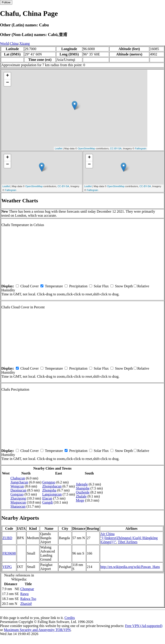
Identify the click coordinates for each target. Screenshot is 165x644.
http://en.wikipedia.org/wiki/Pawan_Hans (130, 567)
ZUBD (7, 538)
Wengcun (17, 486)
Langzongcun (52, 494)
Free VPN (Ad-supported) (144, 626)
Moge (80, 500)
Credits (70, 618)
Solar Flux (101, 286)
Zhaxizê (26, 604)
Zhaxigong (18, 498)
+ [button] (7, 76)
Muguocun (18, 502)
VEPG (7, 567)
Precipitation (78, 286)
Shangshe (83, 488)
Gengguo (49, 482)
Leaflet (59, 148)
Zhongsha (49, 490)
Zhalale (81, 496)
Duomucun (18, 490)
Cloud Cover (30, 286)
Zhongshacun (52, 486)
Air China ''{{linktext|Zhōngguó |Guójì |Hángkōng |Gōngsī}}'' (129, 538)
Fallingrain (141, 148)
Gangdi (48, 502)
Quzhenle (83, 492)
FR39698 (9, 553)
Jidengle (82, 484)
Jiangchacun (19, 482)
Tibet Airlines (128, 542)
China (14, 43)
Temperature (54, 286)
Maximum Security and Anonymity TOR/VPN (37, 630)
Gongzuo (17, 494)
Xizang (25, 43)
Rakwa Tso (28, 599)
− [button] (7, 83)
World (4, 43)
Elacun (47, 498)
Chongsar (27, 589)
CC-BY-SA (116, 148)
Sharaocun (18, 506)
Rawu (24, 594)
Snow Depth (124, 286)
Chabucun (18, 478)
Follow (6, 2)
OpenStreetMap (87, 148)
